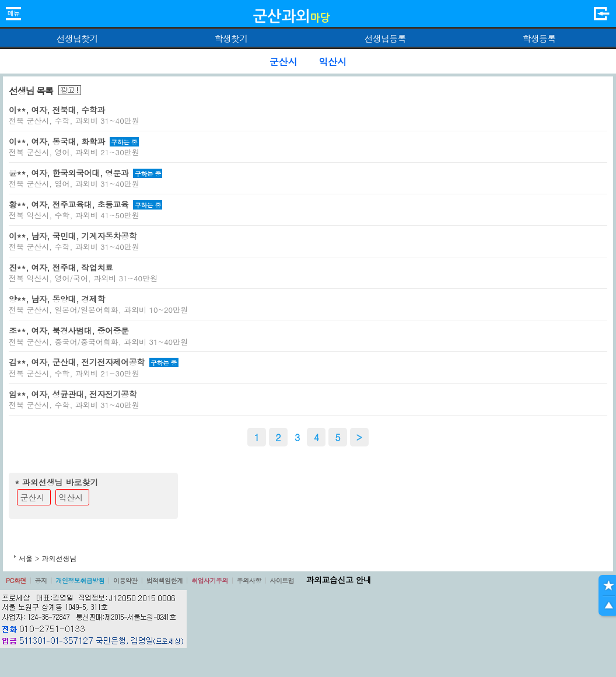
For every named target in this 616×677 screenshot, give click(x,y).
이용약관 (125, 580)
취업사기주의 (210, 580)
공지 (41, 580)
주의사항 (249, 580)
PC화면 (16, 580)
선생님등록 (385, 38)
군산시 (33, 497)
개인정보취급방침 (80, 580)
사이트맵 (282, 580)
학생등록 (539, 38)
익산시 (71, 497)
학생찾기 (231, 38)
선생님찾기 (77, 38)
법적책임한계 (165, 580)
